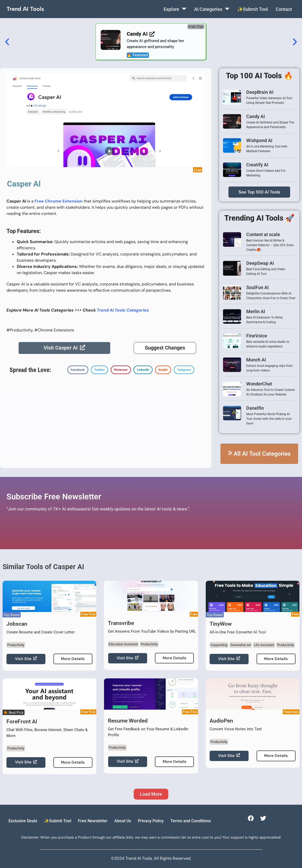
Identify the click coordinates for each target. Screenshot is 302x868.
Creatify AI (257, 165)
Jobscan (17, 624)
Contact (284, 9)
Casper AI (24, 184)
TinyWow (221, 624)
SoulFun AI (257, 287)
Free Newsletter (93, 821)
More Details (73, 659)
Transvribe (121, 623)
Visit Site (26, 659)
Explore (175, 9)
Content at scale (263, 234)
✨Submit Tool (252, 9)
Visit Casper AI (64, 348)
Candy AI (256, 116)
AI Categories (212, 9)
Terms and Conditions (191, 821)
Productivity (16, 645)
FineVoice (257, 336)
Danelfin (255, 408)
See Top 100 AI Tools (259, 192)
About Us (123, 821)
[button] (196, 26)
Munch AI (256, 360)
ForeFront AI (22, 722)
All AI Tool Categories (259, 454)
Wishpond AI (259, 140)
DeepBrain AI (260, 92)
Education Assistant (123, 644)
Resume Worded (128, 721)
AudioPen (221, 721)
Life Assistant (264, 645)
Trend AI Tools (25, 9)
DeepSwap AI (260, 263)
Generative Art (241, 645)
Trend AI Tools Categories (123, 310)
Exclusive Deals (23, 821)
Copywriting (219, 645)
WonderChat (259, 384)
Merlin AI (256, 311)
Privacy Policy (151, 821)
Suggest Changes (165, 348)
